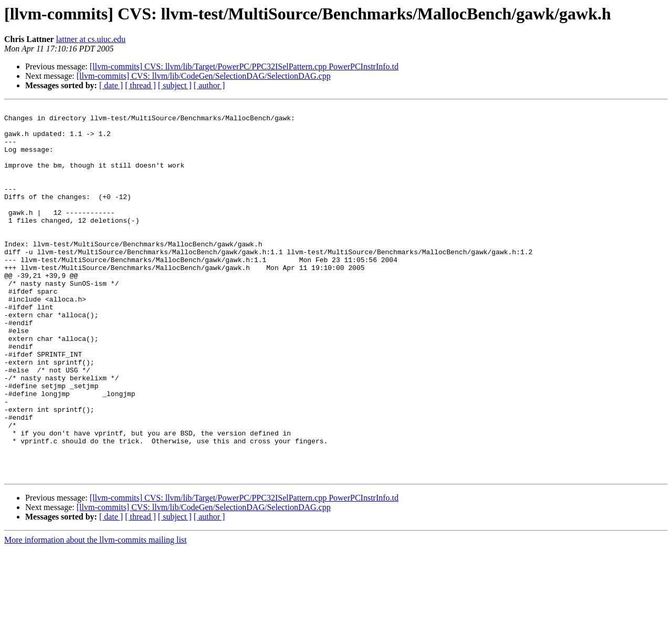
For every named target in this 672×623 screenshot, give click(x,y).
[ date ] (111, 85)
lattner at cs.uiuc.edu (91, 39)
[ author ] (209, 85)
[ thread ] (140, 85)
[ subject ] (175, 85)
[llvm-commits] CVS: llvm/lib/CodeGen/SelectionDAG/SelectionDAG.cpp (204, 76)
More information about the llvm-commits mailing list (96, 614)
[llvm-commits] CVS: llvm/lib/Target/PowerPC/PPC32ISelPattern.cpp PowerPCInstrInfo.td (244, 66)
